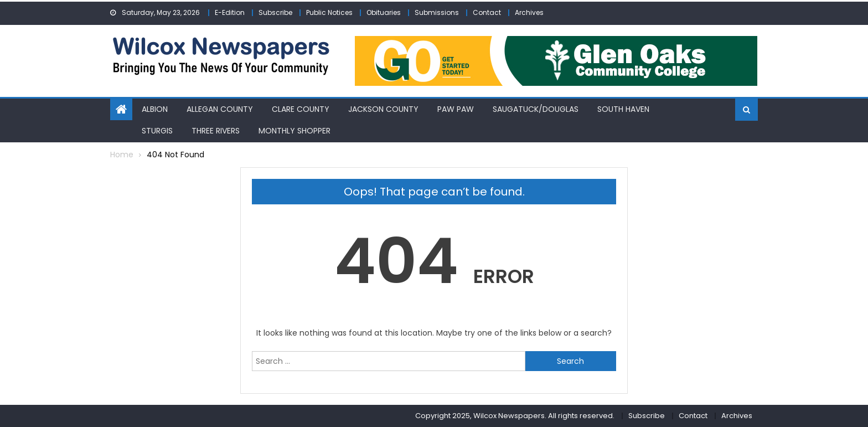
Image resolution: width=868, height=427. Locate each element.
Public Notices (329, 12)
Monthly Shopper (294, 131)
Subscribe (275, 12)
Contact (487, 12)
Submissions (437, 12)
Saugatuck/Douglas (536, 109)
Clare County (301, 109)
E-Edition (230, 12)
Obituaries (384, 12)
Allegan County (220, 109)
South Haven (623, 109)
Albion (155, 109)
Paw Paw (456, 109)
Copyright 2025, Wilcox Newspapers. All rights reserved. (515, 416)
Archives (529, 12)
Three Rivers (216, 131)
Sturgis (157, 131)
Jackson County (383, 109)
